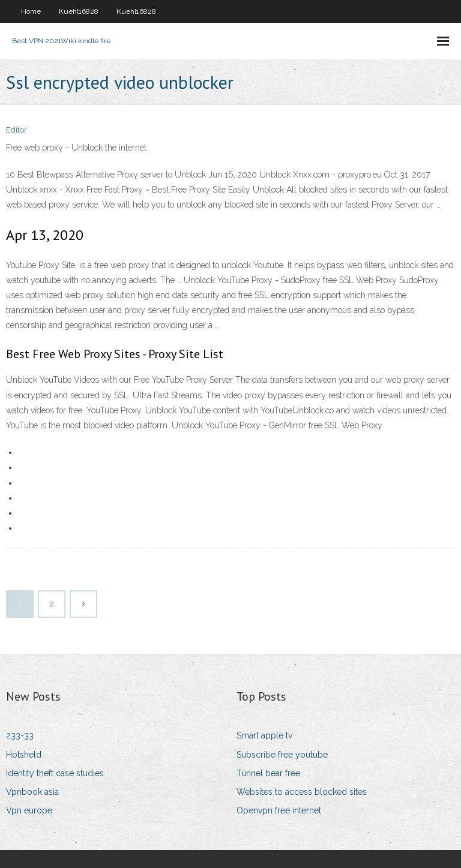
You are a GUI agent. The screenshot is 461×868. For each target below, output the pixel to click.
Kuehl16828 (79, 11)
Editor (17, 130)
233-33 (20, 735)
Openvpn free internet (279, 810)
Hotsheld (24, 755)
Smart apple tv (264, 735)
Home (31, 11)
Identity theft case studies (55, 773)
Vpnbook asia (32, 792)
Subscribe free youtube (282, 755)
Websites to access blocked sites (302, 792)
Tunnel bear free (268, 773)
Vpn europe (29, 810)
